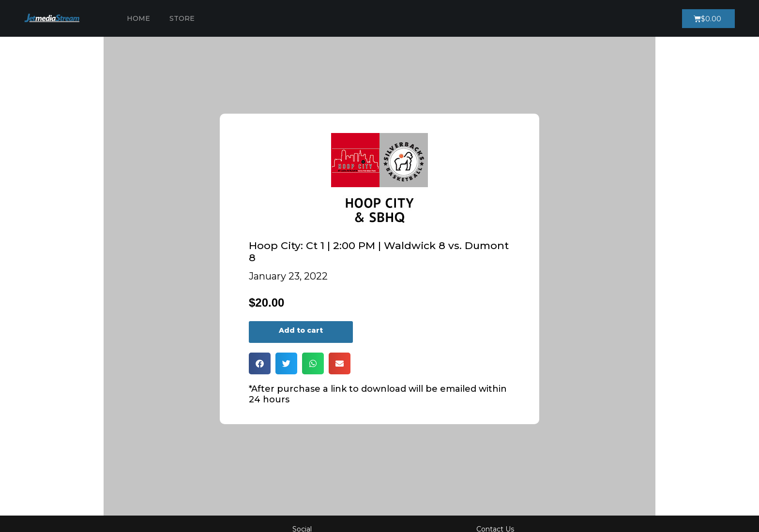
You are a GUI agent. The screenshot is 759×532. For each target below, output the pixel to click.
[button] (260, 363)
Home (138, 18)
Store (182, 18)
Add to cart (301, 330)
